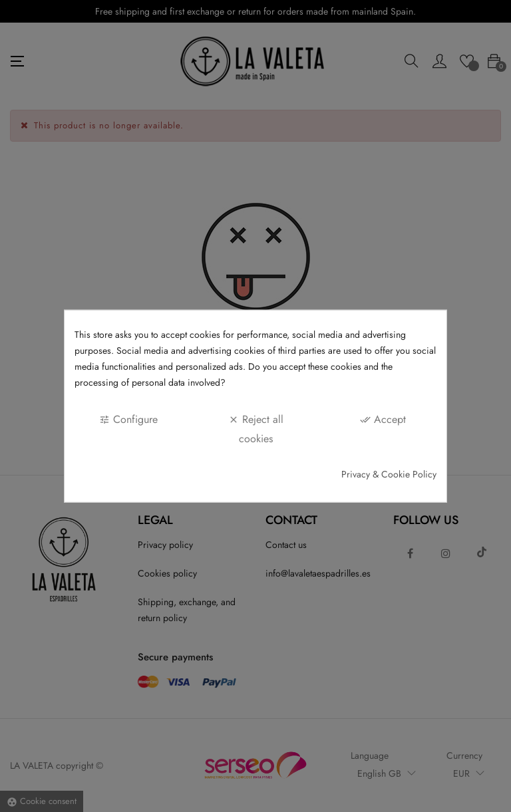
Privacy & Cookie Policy (389, 474)
